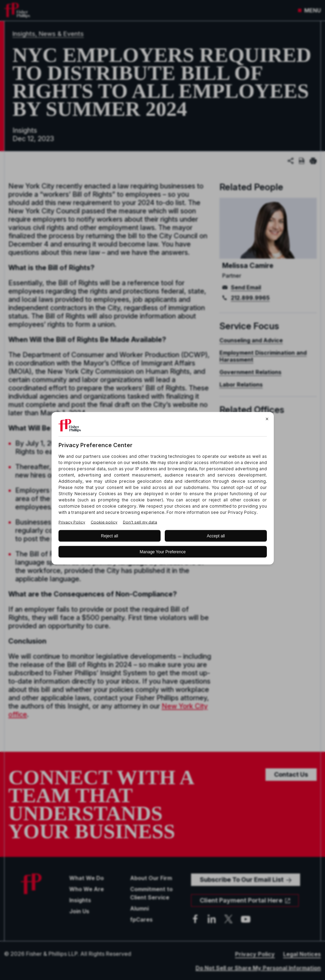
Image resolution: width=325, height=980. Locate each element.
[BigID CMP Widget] (163, 490)
